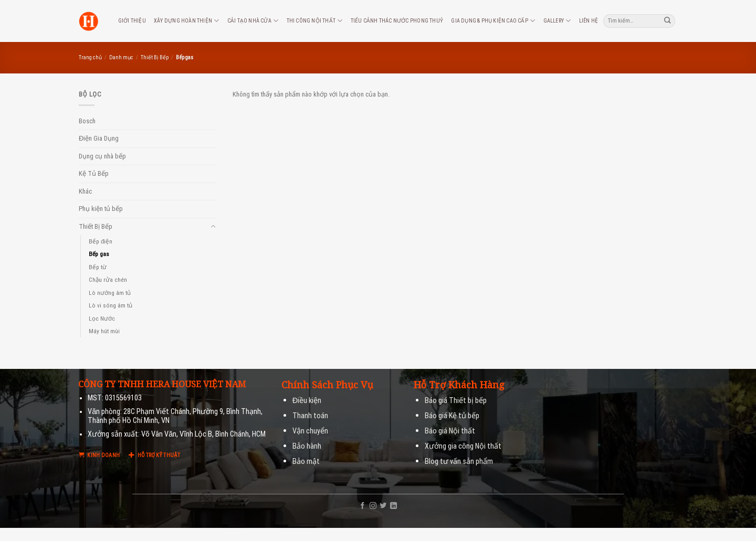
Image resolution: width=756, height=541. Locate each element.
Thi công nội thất (315, 21)
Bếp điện (101, 241)
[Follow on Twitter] (383, 506)
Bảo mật (306, 462)
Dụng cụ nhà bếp (102, 156)
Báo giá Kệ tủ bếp (452, 416)
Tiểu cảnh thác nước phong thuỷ (397, 21)
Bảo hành (307, 446)
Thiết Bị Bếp (155, 57)
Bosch (87, 121)
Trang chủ (90, 57)
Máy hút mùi (104, 331)
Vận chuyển (310, 431)
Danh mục (121, 57)
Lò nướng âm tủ (110, 293)
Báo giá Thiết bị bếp (456, 401)
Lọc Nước (102, 319)
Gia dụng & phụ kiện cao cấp (493, 21)
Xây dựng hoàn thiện (186, 21)
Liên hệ (589, 21)
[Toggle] (213, 227)
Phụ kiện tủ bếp (101, 209)
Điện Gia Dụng (99, 138)
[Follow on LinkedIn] (393, 506)
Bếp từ (98, 267)
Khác (85, 191)
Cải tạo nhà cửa (253, 21)
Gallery (557, 21)
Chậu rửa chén (108, 280)
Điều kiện (307, 401)
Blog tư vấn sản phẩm (459, 462)
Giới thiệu (132, 21)
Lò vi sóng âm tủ (111, 305)
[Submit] (668, 21)
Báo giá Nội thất (450, 431)
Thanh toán (310, 416)
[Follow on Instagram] (373, 506)
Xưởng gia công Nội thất (463, 446)
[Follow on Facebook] (363, 506)
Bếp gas (99, 254)
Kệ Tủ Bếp (94, 173)
